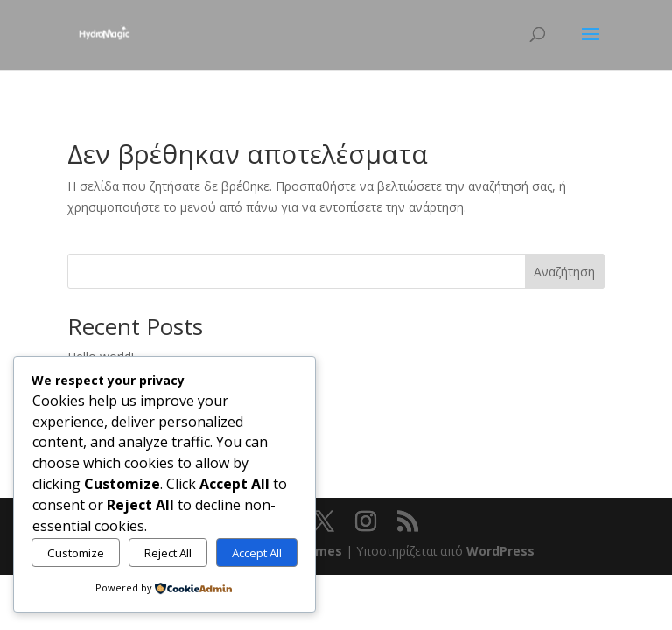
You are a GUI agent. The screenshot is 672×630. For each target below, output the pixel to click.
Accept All (257, 553)
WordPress (500, 551)
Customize (76, 553)
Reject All (168, 553)
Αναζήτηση (564, 272)
